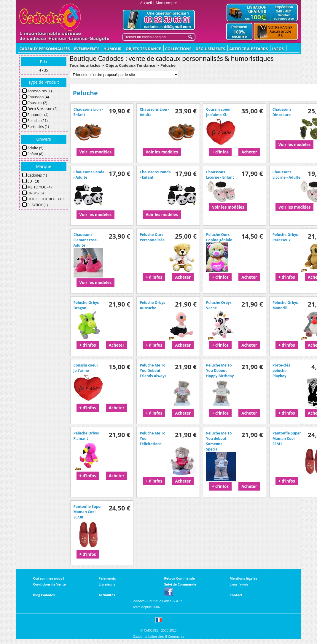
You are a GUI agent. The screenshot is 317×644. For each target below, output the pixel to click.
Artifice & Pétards (248, 49)
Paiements (107, 578)
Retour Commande (180, 578)
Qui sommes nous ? (49, 578)
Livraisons (107, 584)
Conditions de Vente (50, 584)
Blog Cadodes (44, 595)
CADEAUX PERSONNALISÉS (45, 49)
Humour (113, 49)
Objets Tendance (143, 49)
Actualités (107, 595)
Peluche (168, 65)
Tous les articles (85, 65)
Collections (178, 49)
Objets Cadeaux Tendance (130, 65)
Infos (278, 49)
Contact (236, 595)
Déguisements (210, 49)
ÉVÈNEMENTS (87, 49)
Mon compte (166, 3)
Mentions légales (244, 578)
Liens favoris (239, 584)
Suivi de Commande (180, 584)
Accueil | (148, 3)
